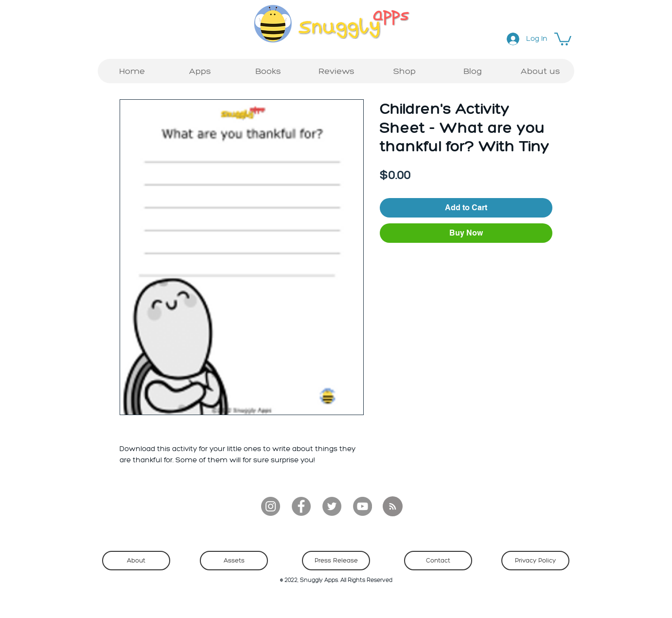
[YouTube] (363, 506)
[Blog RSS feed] (393, 507)
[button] (563, 38)
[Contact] (438, 561)
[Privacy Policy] (535, 561)
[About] (136, 561)
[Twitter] (332, 506)
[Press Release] (336, 561)
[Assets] (234, 561)
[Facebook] (301, 506)
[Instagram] (271, 506)
